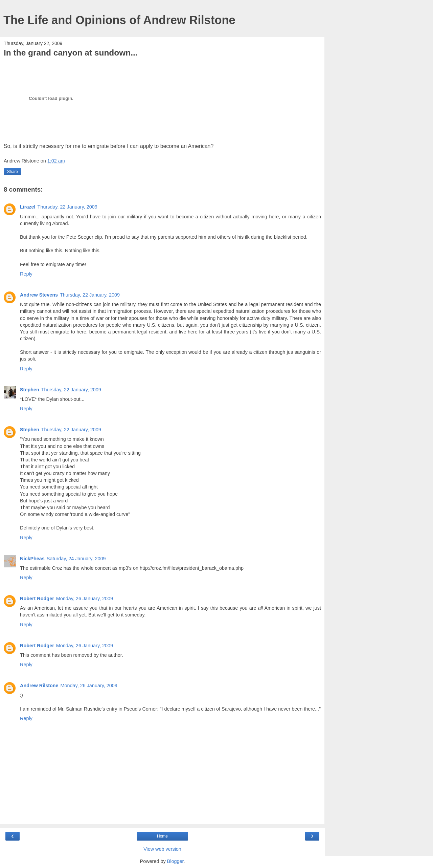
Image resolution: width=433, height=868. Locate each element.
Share (13, 172)
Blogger (175, 861)
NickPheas (32, 559)
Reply (26, 274)
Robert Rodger (37, 599)
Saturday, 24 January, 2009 (76, 559)
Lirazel (28, 207)
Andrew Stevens (39, 295)
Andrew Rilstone (39, 686)
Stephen (30, 390)
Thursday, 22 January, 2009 (67, 207)
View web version (162, 849)
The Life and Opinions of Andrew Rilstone (119, 20)
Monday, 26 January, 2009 (85, 599)
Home (162, 836)
